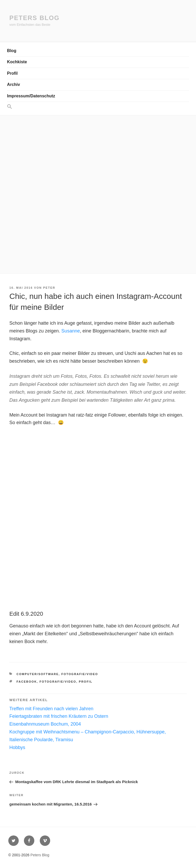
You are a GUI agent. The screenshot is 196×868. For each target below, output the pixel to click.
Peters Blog (34, 18)
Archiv (14, 84)
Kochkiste (17, 62)
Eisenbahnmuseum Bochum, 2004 (45, 724)
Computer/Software (38, 674)
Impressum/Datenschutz (31, 96)
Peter (49, 288)
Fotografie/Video (80, 674)
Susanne (71, 331)
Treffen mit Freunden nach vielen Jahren (51, 709)
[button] (98, 107)
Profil (12, 73)
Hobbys (17, 747)
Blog (12, 51)
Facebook (27, 682)
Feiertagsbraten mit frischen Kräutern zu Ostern (59, 716)
